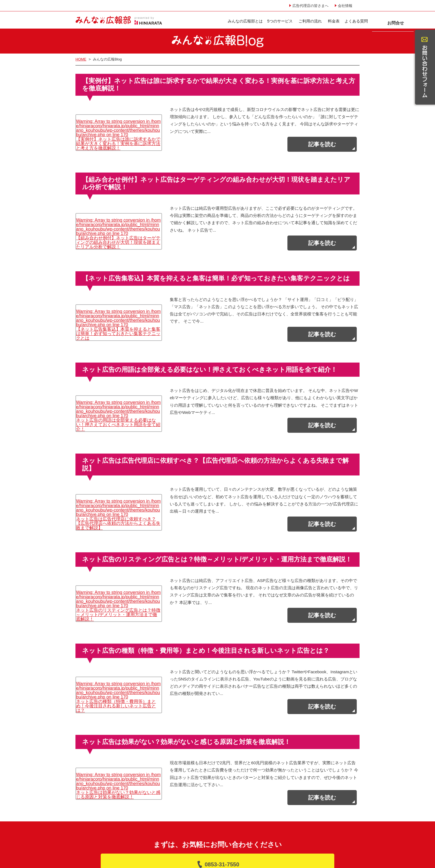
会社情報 (345, 6)
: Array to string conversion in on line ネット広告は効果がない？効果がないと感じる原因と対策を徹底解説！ (118, 737)
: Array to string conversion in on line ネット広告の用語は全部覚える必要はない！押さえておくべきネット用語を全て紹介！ (118, 391)
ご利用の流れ (256, 21)
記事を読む (322, 144)
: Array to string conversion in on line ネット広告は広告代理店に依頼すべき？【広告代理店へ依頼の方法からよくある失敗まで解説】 (118, 484)
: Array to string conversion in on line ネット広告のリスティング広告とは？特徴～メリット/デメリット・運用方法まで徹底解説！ (118, 569)
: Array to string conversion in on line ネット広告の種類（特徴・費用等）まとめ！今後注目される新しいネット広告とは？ (118, 655)
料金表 (279, 21)
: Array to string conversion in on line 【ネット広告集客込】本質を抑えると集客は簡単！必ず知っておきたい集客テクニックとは (118, 306)
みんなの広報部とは (191, 21)
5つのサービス (226, 21)
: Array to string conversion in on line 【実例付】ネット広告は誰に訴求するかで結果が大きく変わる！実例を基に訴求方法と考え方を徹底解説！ (118, 127)
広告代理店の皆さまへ (310, 6)
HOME (81, 59)
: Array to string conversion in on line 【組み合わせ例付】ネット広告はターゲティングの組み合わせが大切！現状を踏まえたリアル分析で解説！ (118, 220)
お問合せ (338, 20)
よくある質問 (302, 21)
